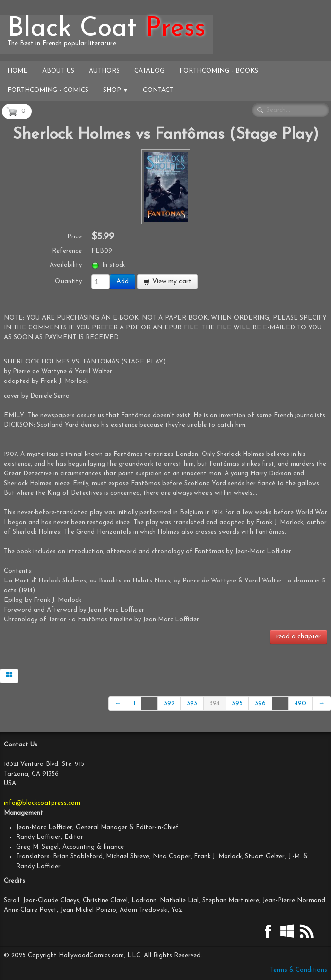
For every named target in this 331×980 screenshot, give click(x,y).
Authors (104, 71)
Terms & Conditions (298, 970)
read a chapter (298, 637)
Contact (158, 90)
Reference (67, 251)
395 (237, 703)
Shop (116, 90)
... (149, 703)
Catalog (149, 71)
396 (260, 703)
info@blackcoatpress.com (42, 803)
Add (122, 281)
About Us (58, 71)
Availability (66, 265)
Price (74, 237)
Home (17, 71)
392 (169, 703)
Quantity (68, 281)
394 (215, 703)
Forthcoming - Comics (48, 90)
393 (192, 703)
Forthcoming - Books (219, 71)
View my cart (167, 281)
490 (300, 703)
